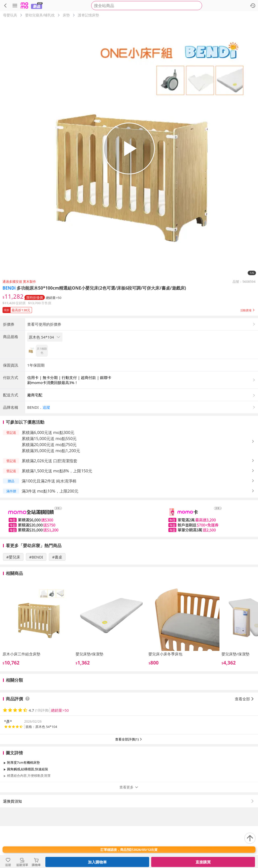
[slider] (129, 560)
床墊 (66, 15)
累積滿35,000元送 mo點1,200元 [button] (51, 493)
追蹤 (46, 449)
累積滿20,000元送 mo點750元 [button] (49, 487)
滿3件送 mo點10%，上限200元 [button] (50, 533)
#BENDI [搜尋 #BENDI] (36, 599)
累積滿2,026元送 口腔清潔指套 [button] (50, 503)
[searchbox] (147, 6)
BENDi (9, 288)
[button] (129, 309)
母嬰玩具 (10, 15)
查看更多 (129, 829)
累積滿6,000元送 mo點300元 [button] (48, 474)
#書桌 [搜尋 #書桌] (57, 599)
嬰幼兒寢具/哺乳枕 (40, 15)
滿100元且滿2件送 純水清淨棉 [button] (49, 523)
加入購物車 (97, 862)
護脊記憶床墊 (88, 15)
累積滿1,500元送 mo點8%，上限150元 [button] (57, 513)
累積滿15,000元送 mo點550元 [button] (49, 480)
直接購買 (203, 862)
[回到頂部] (250, 838)
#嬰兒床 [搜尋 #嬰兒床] (13, 599)
